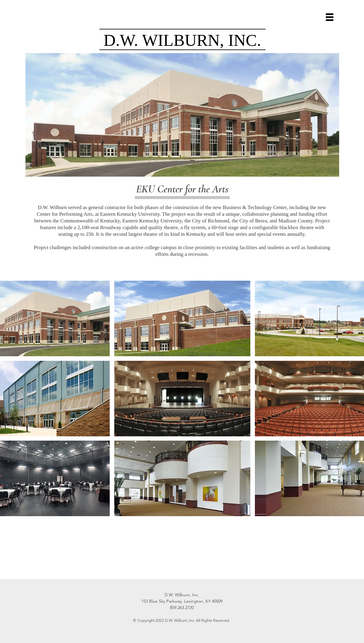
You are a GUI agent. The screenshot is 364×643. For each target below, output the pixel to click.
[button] (330, 17)
